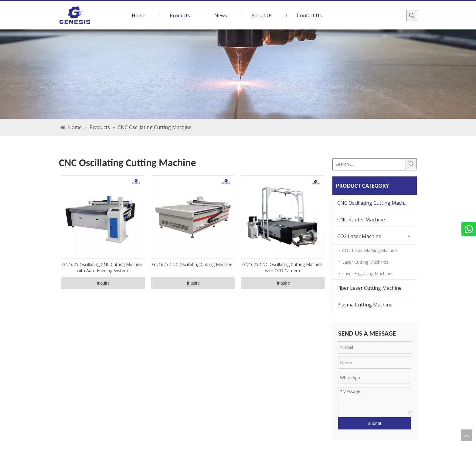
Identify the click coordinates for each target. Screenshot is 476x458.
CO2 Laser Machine (359, 236)
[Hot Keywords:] (412, 15)
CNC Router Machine (361, 220)
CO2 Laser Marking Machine (370, 250)
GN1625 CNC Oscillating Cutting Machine (192, 264)
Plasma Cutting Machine (365, 305)
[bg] (238, 74)
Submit (375, 423)
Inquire (103, 283)
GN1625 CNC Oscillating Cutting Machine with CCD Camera (282, 267)
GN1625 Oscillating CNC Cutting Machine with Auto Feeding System (102, 267)
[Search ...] (369, 164)
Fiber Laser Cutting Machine (369, 288)
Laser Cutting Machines (365, 262)
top (467, 435)
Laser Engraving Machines (368, 273)
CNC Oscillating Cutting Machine (374, 203)
